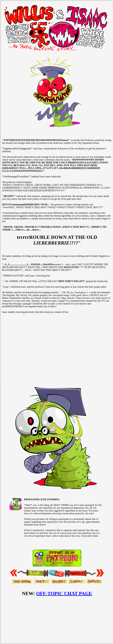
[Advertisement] (57, 616)
